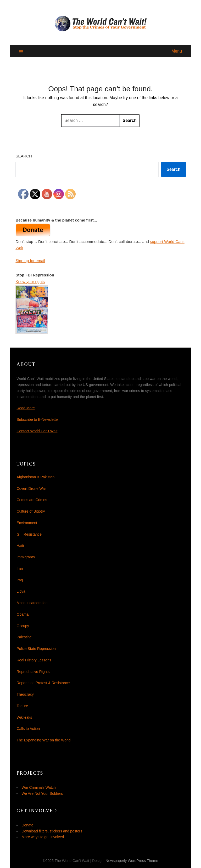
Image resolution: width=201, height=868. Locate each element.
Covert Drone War (31, 489)
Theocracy (25, 694)
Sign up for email (30, 261)
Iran (20, 569)
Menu (177, 51)
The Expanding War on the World (43, 740)
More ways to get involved (43, 837)
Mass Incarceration (32, 603)
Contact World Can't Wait (37, 431)
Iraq (20, 580)
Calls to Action (28, 729)
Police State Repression (36, 649)
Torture (22, 706)
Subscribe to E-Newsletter (38, 419)
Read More (26, 408)
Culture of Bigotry (31, 511)
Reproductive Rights (33, 672)
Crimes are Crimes (32, 500)
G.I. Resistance (29, 534)
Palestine (24, 637)
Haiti (20, 546)
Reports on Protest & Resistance (43, 683)
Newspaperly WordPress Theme (132, 861)
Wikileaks (24, 717)
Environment (27, 523)
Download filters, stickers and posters (52, 831)
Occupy (23, 626)
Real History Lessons (34, 660)
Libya (21, 591)
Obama (23, 614)
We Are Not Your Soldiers (42, 793)
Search (24, 156)
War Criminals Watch (38, 787)
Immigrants (26, 557)
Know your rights (30, 282)
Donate (27, 825)
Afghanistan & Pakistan (35, 477)
